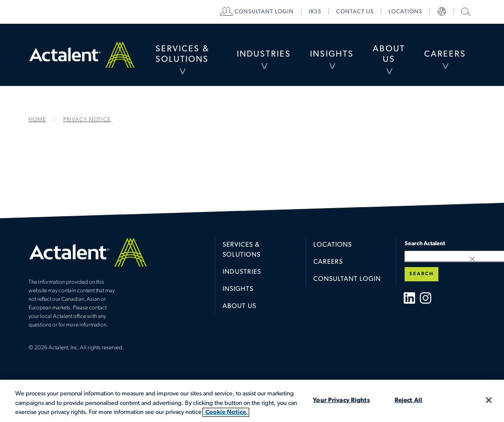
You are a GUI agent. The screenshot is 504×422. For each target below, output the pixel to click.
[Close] (489, 400)
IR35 (315, 12)
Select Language (442, 12)
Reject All (408, 400)
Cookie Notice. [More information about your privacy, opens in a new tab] (226, 412)
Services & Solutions (182, 54)
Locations (405, 12)
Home (82, 54)
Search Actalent (465, 11)
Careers (445, 54)
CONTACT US (355, 12)
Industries (264, 54)
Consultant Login (264, 12)
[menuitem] (182, 55)
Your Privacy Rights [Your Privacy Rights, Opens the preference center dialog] (341, 400)
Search (422, 274)
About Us (389, 54)
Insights (332, 54)
